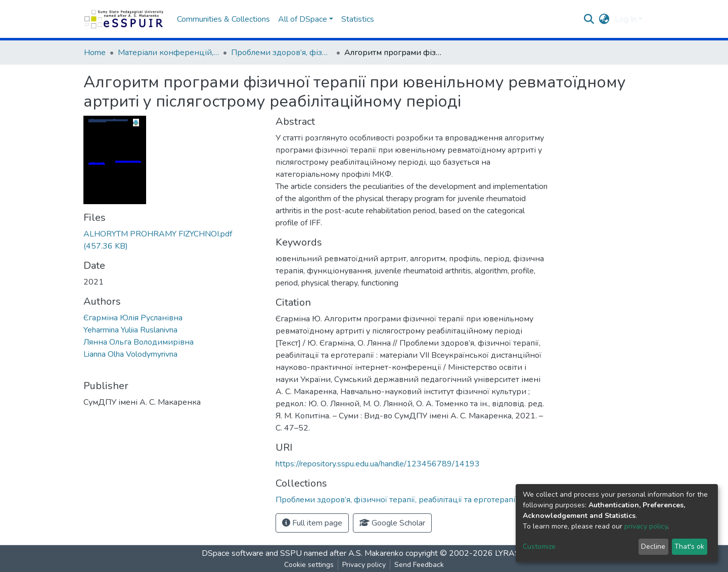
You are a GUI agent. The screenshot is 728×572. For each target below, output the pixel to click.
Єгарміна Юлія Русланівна (133, 318)
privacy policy (646, 526)
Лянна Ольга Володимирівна (139, 342)
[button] (604, 19)
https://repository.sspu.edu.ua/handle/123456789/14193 (378, 464)
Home (95, 53)
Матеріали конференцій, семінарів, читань (168, 53)
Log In (626, 19)
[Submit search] (589, 19)
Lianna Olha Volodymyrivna (130, 354)
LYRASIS (511, 553)
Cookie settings (309, 565)
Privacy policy (364, 565)
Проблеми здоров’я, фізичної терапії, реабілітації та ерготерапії (282, 53)
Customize (539, 546)
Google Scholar (392, 523)
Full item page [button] (312, 523)
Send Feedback (419, 565)
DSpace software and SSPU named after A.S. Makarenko (303, 553)
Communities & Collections (223, 19)
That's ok (689, 546)
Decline (653, 546)
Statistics (358, 19)
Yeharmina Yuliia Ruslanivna (130, 330)
